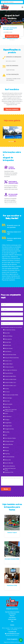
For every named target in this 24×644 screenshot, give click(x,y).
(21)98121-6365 (9, 32)
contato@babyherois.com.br (12, 634)
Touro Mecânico (12, 614)
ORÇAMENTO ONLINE (12, 36)
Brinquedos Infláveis (12, 38)
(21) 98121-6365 (12, 632)
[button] (9, 142)
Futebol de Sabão (12, 619)
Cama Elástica (12, 618)
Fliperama (12, 616)
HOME (4, 38)
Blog (12, 621)
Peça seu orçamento (12, 109)
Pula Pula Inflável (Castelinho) (12, 612)
